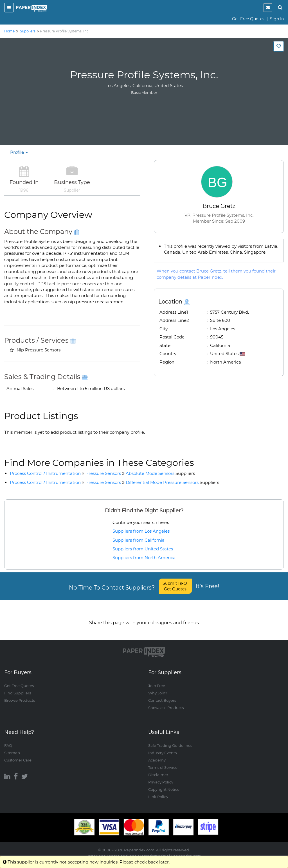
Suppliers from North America (144, 558)
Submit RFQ (175, 586)
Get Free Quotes (248, 19)
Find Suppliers (18, 687)
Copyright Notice (164, 784)
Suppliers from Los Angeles (141, 531)
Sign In (277, 19)
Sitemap (12, 747)
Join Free (157, 680)
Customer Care (18, 754)
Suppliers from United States (143, 549)
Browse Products (20, 695)
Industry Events (162, 747)
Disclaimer (158, 769)
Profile (19, 152)
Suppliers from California (139, 540)
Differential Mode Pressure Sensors (172, 482)
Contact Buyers (162, 695)
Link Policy (158, 791)
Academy (157, 754)
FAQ (8, 740)
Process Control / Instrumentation (45, 473)
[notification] (268, 8)
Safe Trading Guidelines (170, 740)
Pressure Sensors (103, 473)
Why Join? (158, 687)
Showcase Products (166, 702)
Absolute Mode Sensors (160, 473)
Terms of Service (163, 762)
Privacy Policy (161, 776)
